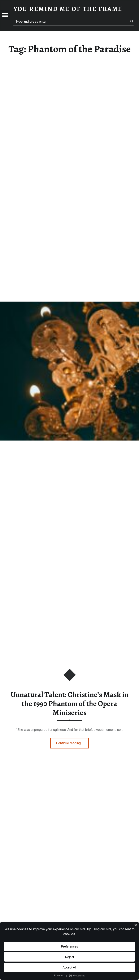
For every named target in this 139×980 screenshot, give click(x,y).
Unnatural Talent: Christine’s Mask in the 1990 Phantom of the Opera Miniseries (70, 704)
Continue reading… (72, 742)
